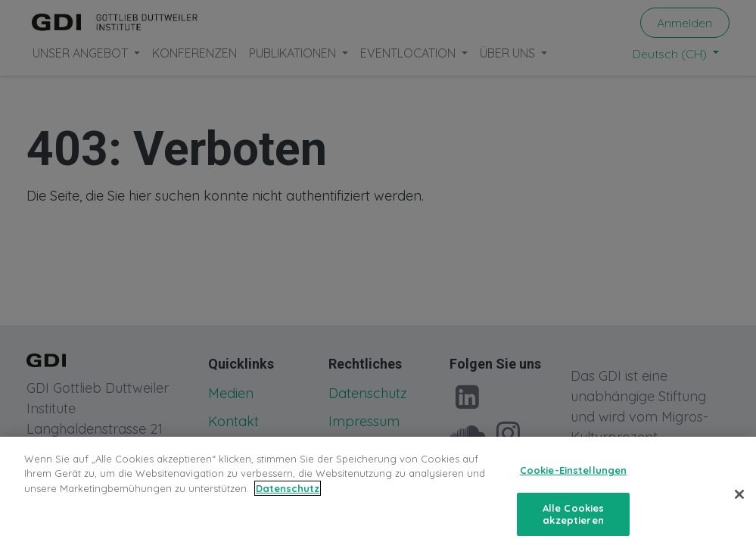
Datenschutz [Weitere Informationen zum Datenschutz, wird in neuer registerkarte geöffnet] (288, 499)
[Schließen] (739, 505)
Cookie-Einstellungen (574, 481)
